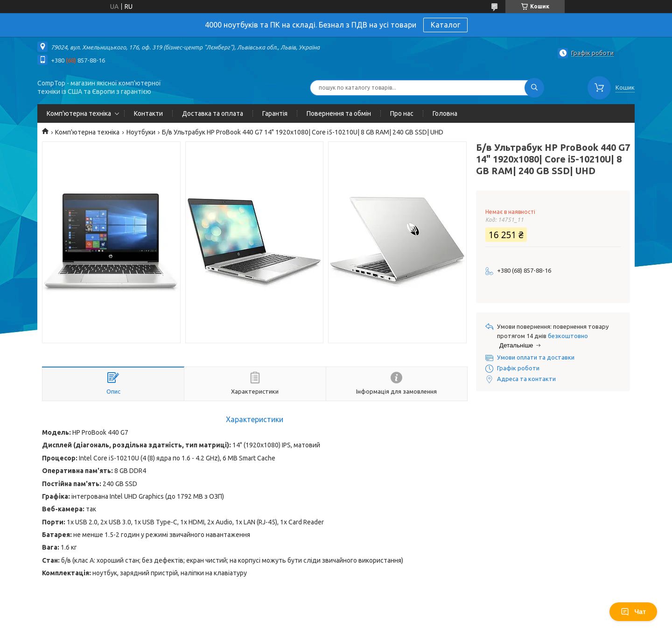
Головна (445, 113)
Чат (633, 612)
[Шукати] (534, 88)
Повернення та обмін (339, 113)
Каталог (445, 25)
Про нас (402, 113)
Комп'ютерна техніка (79, 113)
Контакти (148, 113)
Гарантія (275, 113)
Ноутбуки (141, 132)
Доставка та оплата (213, 113)
